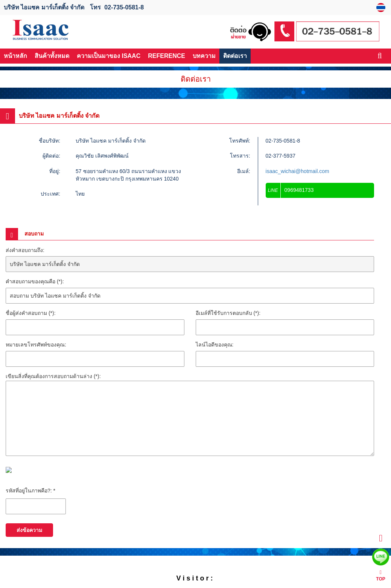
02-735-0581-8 (124, 7)
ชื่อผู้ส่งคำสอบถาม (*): (31, 313)
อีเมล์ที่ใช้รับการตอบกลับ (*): (228, 313)
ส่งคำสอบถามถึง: (25, 250)
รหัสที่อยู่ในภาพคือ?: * (30, 491)
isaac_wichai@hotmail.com (297, 171)
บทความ (204, 56)
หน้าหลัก (15, 56)
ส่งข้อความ (29, 530)
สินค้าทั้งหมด (52, 56)
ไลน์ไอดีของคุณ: (215, 345)
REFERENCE (167, 56)
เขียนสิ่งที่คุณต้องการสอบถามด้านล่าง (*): (53, 376)
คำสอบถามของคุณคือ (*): (35, 281)
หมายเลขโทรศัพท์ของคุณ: (36, 345)
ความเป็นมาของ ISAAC (109, 56)
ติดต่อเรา (235, 56)
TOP (380, 576)
